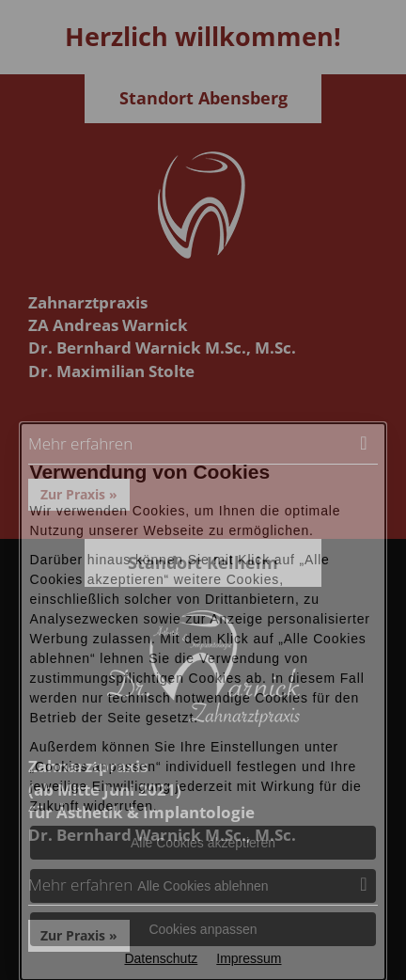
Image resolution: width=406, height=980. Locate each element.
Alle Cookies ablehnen (203, 886)
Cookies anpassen (203, 929)
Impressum (249, 958)
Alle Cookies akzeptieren (203, 843)
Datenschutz (161, 958)
